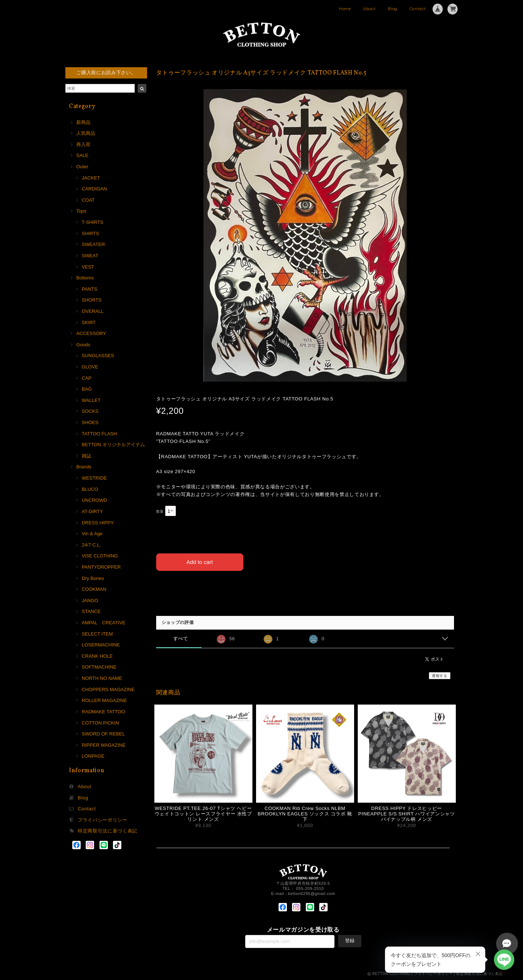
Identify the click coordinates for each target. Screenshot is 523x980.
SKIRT (89, 322)
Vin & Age (92, 534)
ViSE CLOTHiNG (100, 556)
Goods (83, 345)
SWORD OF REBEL (103, 734)
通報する (440, 676)
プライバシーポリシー (103, 820)
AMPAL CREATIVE (104, 623)
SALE (82, 155)
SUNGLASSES (98, 356)
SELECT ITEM (97, 634)
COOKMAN (94, 589)
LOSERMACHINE (101, 645)
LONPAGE (93, 756)
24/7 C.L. (91, 545)
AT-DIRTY (92, 511)
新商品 (83, 122)
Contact (418, 9)
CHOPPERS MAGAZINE (108, 689)
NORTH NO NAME (102, 678)
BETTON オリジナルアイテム (113, 445)
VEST (88, 267)
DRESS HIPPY (98, 523)
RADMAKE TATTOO (103, 712)
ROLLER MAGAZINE (104, 700)
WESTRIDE (94, 478)
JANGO (90, 600)
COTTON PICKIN (100, 723)
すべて (181, 639)
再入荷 (83, 144)
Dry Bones (93, 578)
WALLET (91, 400)
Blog (393, 9)
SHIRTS (90, 233)
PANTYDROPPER (101, 567)
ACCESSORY (91, 333)
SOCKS (90, 411)
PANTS (90, 289)
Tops (81, 211)
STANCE (91, 611)
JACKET (91, 178)
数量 (160, 511)
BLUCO (90, 489)
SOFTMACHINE (99, 667)
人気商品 (86, 133)
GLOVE (90, 367)
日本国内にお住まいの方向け (305, 588)
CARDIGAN (94, 189)
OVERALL (93, 311)
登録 (350, 941)
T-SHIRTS (92, 222)
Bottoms (85, 278)
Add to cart (200, 562)
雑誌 (86, 456)
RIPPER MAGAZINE (104, 745)
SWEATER (93, 244)
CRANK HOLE (97, 656)
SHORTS (92, 300)
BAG (87, 389)
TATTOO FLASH (99, 434)
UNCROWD (94, 500)
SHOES (90, 422)
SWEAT (90, 256)
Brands (84, 467)
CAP (87, 378)
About (369, 9)
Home (345, 9)
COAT (88, 200)
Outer (82, 167)
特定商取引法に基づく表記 (108, 831)
